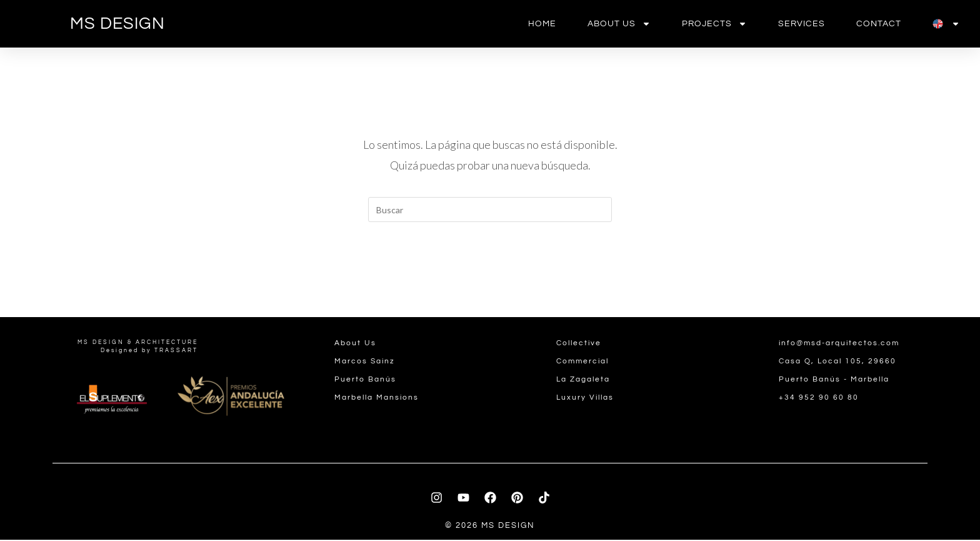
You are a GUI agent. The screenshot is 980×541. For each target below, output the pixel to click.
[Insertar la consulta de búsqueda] (490, 210)
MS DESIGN (117, 24)
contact (879, 24)
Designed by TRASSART (149, 352)
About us (619, 24)
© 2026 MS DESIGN (490, 527)
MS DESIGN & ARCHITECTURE (138, 344)
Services (802, 24)
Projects (714, 24)
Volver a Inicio (490, 273)
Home (542, 24)
